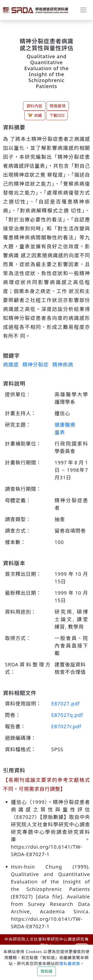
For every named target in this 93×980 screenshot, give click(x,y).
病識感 (11, 365)
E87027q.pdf (67, 715)
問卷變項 (58, 106)
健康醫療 (65, 425)
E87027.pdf (66, 704)
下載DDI (57, 115)
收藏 (35, 115)
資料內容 (34, 106)
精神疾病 (63, 365)
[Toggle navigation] (83, 10)
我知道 (46, 971)
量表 (60, 432)
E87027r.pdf (66, 726)
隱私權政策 (70, 964)
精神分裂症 (35, 365)
